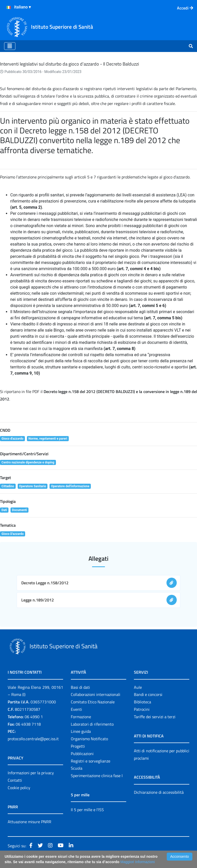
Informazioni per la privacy (31, 773)
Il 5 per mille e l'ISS (87, 810)
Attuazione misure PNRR (29, 822)
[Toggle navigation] (10, 46)
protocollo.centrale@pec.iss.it (33, 739)
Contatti (15, 780)
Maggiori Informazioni (137, 862)
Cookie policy (19, 788)
